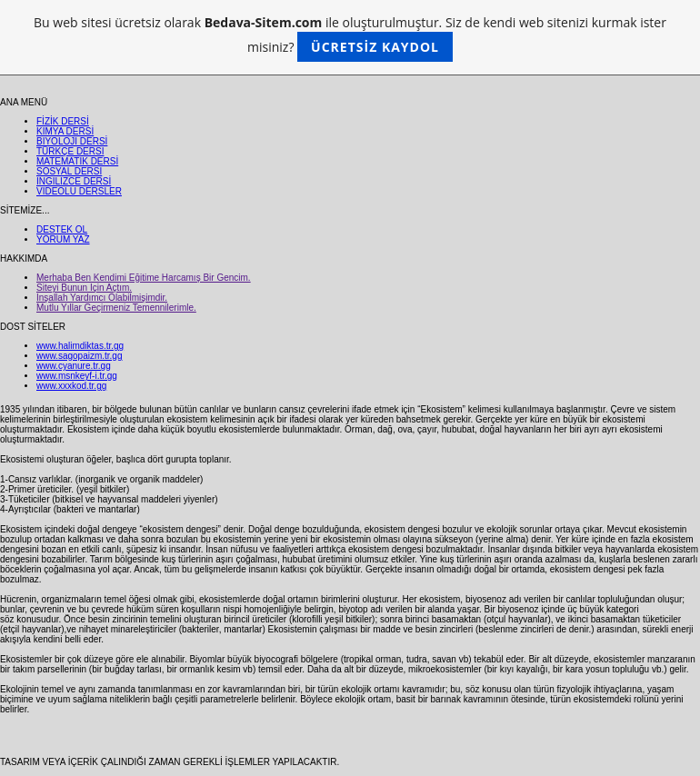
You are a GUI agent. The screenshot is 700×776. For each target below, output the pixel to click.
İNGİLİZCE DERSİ (74, 181)
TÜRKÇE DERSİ (70, 151)
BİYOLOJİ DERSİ (72, 141)
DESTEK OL (62, 229)
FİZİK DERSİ (63, 121)
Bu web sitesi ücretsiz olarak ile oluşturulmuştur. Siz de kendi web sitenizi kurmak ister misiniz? (350, 38)
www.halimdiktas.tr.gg (80, 346)
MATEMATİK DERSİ (77, 161)
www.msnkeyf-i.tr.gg (77, 376)
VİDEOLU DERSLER (79, 191)
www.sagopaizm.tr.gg (80, 356)
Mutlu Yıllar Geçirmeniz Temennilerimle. (116, 308)
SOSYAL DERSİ (69, 171)
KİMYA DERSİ (65, 131)
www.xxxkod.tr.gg (71, 386)
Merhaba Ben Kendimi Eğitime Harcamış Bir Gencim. (144, 278)
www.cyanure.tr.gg (74, 366)
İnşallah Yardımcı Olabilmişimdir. (102, 298)
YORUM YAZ (63, 239)
